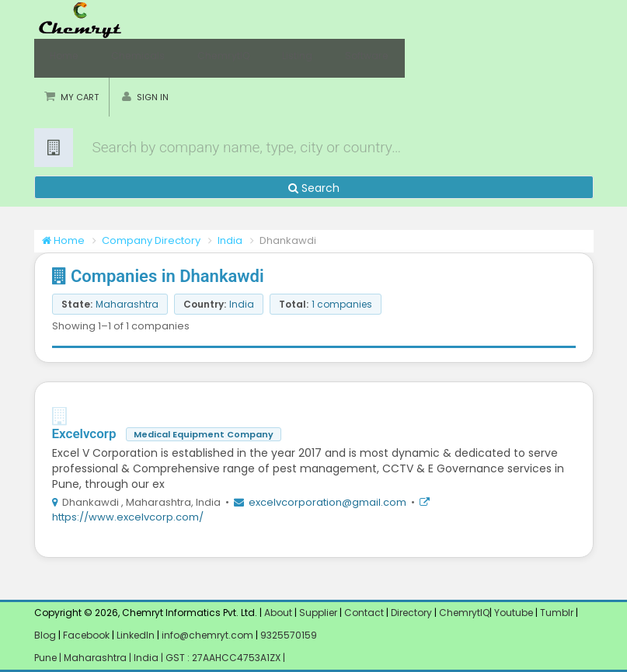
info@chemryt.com (207, 635)
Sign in (153, 97)
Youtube (514, 613)
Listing (271, 58)
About (278, 613)
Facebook (86, 635)
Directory (413, 613)
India (230, 240)
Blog (45, 635)
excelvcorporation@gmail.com (327, 502)
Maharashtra (96, 658)
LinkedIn (137, 635)
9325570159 (287, 635)
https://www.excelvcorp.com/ (128, 517)
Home (61, 58)
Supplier (318, 613)
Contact (365, 613)
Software (332, 58)
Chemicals (127, 58)
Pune (47, 658)
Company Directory (151, 240)
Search (314, 188)
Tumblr (557, 613)
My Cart (80, 97)
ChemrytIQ (205, 58)
